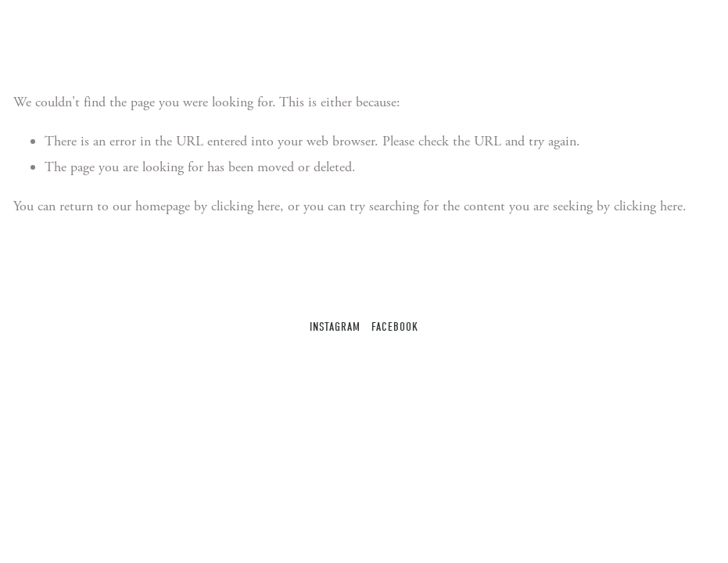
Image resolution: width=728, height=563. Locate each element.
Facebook (394, 327)
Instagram (335, 327)
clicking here (246, 206)
